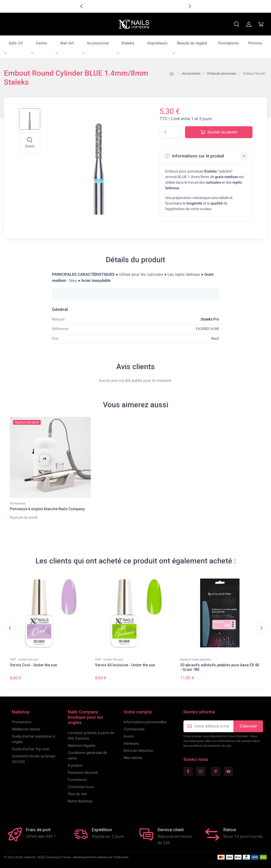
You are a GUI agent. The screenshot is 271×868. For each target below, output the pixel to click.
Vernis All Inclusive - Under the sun (125, 665)
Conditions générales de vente (87, 755)
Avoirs (129, 736)
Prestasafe (121, 857)
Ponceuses (18, 503)
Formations (229, 43)
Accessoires (98, 43)
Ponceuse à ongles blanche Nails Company (47, 509)
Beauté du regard (192, 43)
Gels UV (16, 43)
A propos (75, 765)
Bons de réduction (138, 751)
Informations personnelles (145, 722)
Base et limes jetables (196, 659)
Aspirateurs (157, 43)
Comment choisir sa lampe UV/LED (34, 759)
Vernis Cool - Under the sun (33, 665)
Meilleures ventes (26, 729)
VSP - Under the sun (24, 659)
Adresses (131, 743)
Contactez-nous (81, 787)
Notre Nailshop (80, 801)
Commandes (134, 729)
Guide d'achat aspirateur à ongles (33, 739)
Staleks (128, 43)
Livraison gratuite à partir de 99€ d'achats (91, 736)
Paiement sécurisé (83, 772)
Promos (255, 43)
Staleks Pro (210, 319)
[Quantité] (170, 132)
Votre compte (138, 712)
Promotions (22, 722)
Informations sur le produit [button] (207, 156)
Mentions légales (82, 745)
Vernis (41, 43)
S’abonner (248, 726)
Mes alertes (133, 758)
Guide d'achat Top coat (31, 749)
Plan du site (77, 794)
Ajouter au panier (219, 132)
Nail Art (67, 43)
